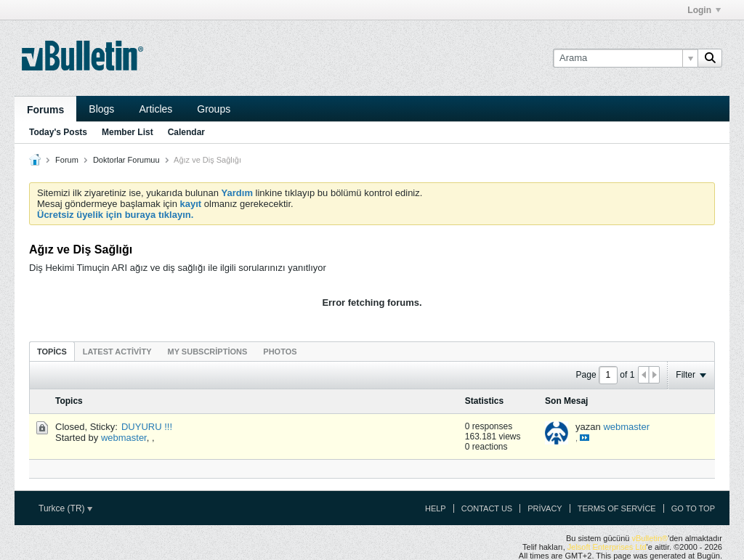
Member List (128, 132)
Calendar (186, 132)
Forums (45, 110)
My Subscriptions (208, 352)
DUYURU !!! (147, 427)
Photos (280, 352)
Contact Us (487, 508)
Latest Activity (117, 352)
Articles (155, 109)
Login (704, 10)
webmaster (124, 438)
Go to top (693, 508)
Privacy (545, 508)
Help (436, 508)
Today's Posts (58, 132)
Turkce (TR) (65, 508)
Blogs (101, 109)
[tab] (52, 351)
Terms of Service (617, 508)
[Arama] (625, 58)
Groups (214, 109)
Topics (52, 352)
